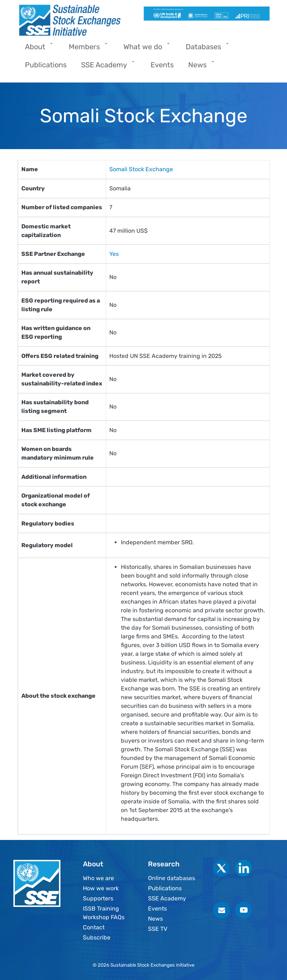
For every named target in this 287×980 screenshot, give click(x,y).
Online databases (172, 878)
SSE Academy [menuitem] (106, 67)
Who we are (98, 878)
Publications (165, 888)
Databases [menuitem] (205, 49)
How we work (101, 888)
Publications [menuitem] (46, 65)
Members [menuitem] (86, 49)
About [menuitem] (37, 49)
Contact (94, 927)
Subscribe (97, 937)
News (155, 919)
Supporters (98, 898)
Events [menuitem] (162, 65)
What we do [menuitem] (145, 49)
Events (157, 909)
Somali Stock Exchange (141, 169)
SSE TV (158, 929)
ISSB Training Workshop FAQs (104, 913)
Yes (114, 254)
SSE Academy (167, 898)
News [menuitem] (199, 67)
